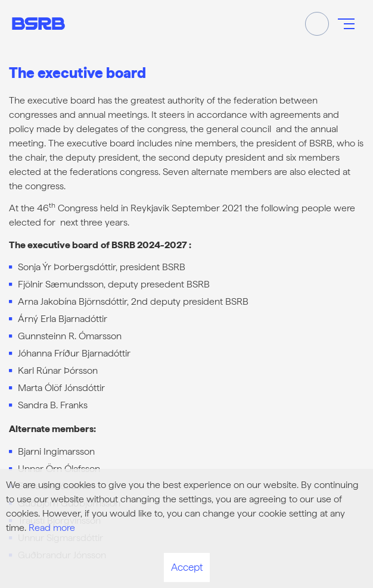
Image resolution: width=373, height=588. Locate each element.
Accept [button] (187, 567)
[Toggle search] (317, 24)
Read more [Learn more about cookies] (52, 528)
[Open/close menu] (346, 24)
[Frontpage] (38, 24)
